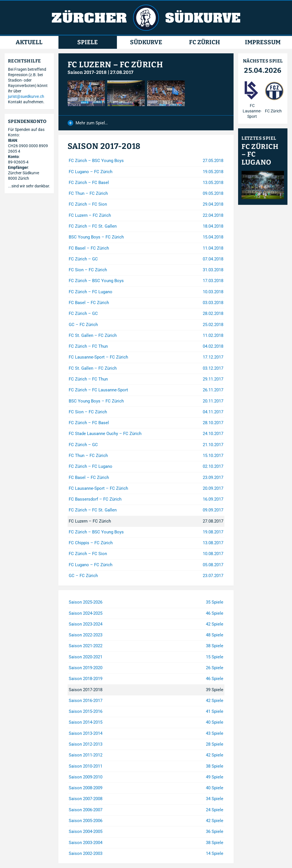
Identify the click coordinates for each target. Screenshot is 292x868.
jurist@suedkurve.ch (26, 96)
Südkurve (146, 42)
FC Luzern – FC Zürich (115, 65)
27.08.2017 (122, 72)
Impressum (263, 42)
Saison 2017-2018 (87, 72)
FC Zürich (204, 42)
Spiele (88, 42)
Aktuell (29, 42)
